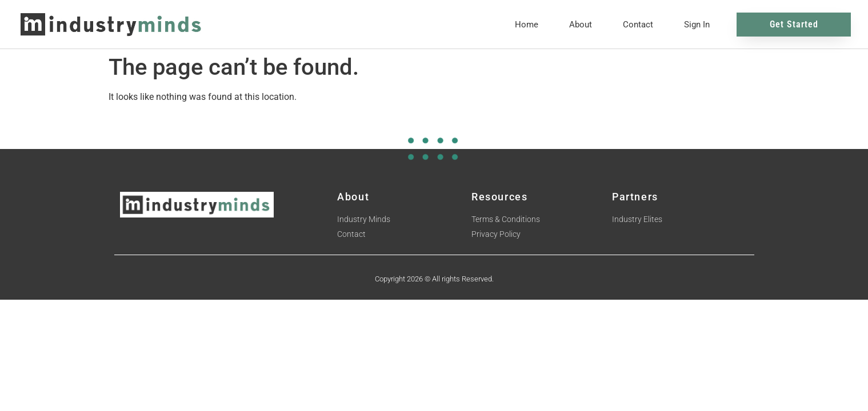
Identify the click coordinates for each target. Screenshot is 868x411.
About (581, 25)
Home (527, 25)
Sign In (697, 25)
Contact (638, 25)
